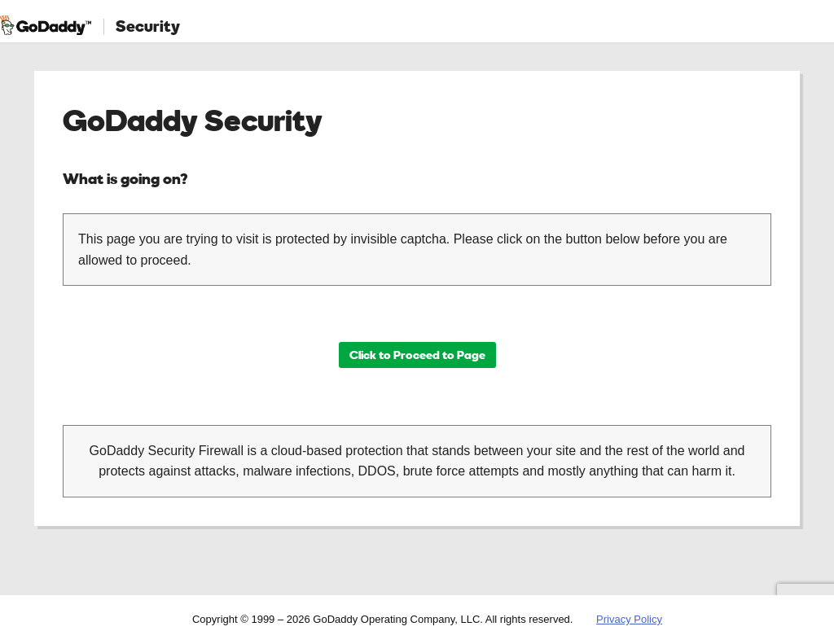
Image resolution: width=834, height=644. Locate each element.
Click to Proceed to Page (417, 355)
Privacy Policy (629, 619)
